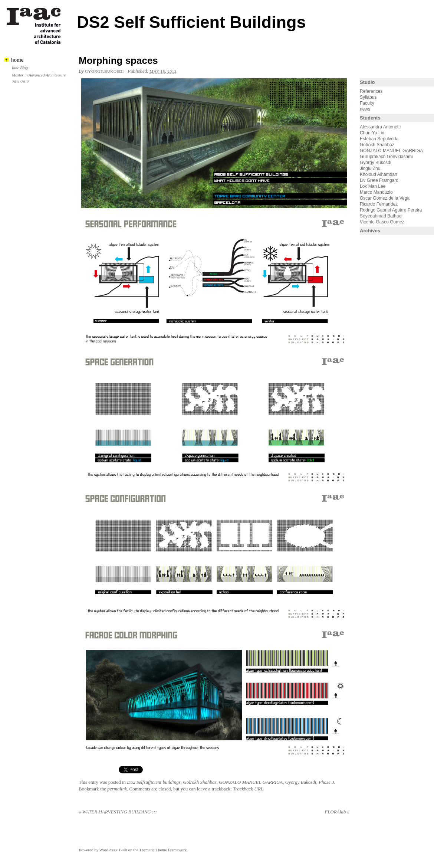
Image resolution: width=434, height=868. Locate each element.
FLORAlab (337, 812)
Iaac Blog (20, 68)
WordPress (108, 850)
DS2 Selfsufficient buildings (154, 782)
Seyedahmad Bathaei (381, 216)
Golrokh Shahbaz (200, 782)
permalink (117, 789)
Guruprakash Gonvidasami (386, 157)
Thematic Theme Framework (163, 850)
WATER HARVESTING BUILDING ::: (118, 812)
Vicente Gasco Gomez (382, 222)
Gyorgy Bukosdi (301, 782)
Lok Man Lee (373, 186)
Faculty (367, 103)
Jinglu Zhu (370, 168)
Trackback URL (248, 789)
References (371, 91)
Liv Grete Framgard (379, 180)
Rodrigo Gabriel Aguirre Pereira (391, 210)
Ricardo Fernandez (379, 204)
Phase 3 (326, 782)
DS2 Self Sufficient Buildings (191, 22)
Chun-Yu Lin (372, 133)
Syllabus (368, 97)
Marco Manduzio (376, 192)
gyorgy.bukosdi (104, 71)
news (365, 109)
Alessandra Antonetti (380, 127)
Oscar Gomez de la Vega (385, 198)
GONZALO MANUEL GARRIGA (251, 782)
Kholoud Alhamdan (379, 174)
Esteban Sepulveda (379, 139)
